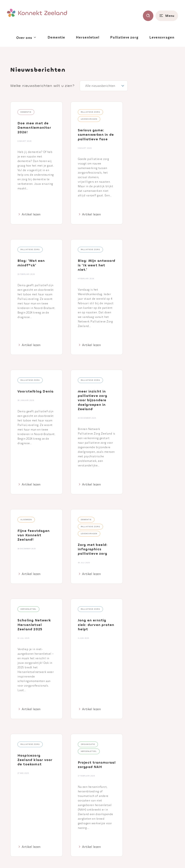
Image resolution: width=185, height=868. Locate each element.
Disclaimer (93, 859)
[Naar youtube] (40, 815)
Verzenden (159, 741)
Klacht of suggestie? (127, 859)
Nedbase (171, 859)
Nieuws (86, 806)
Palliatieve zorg (124, 37)
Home (85, 796)
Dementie (56, 37)
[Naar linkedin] (29, 815)
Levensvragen (162, 37)
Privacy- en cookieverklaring (67, 859)
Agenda (86, 801)
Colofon (107, 859)
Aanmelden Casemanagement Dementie (147, 801)
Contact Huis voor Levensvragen (147, 826)
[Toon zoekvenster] (148, 16)
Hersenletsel (88, 37)
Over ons (24, 38)
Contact (87, 811)
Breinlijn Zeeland (146, 810)
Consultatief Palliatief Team (150, 817)
